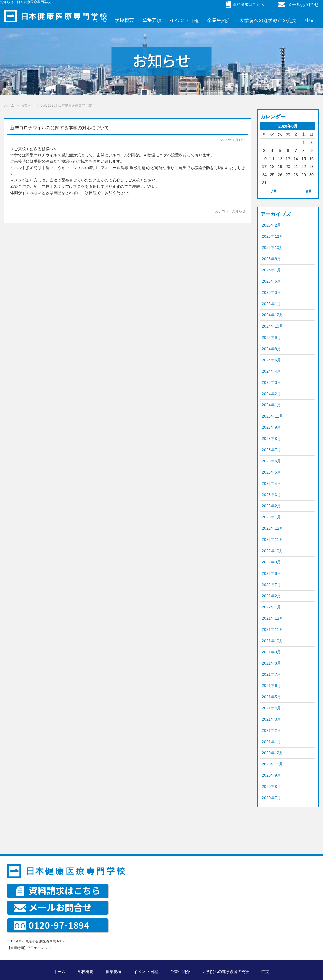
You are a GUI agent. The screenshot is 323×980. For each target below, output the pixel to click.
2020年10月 (272, 764)
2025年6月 (271, 281)
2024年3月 (271, 382)
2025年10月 (272, 248)
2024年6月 (271, 360)
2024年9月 (271, 338)
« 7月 (272, 191)
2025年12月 (272, 236)
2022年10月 (272, 551)
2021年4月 (271, 708)
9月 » (311, 191)
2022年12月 (272, 528)
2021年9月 (271, 652)
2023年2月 (271, 506)
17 (264, 167)
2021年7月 (271, 674)
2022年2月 (271, 596)
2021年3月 (271, 719)
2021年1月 (271, 742)
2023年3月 (271, 495)
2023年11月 (272, 416)
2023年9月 (271, 427)
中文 (310, 20)
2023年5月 (271, 472)
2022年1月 (271, 607)
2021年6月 (271, 686)
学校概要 (124, 20)
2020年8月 (271, 787)
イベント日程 (184, 20)
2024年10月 (272, 326)
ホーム (99, 20)
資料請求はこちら (58, 890)
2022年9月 (271, 562)
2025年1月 (271, 304)
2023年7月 (271, 450)
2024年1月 (271, 405)
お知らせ (239, 211)
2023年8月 (271, 439)
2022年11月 (272, 539)
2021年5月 (271, 697)
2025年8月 (271, 259)
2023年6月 (271, 461)
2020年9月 (271, 775)
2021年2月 (271, 730)
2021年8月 (271, 663)
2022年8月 (271, 573)
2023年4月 (271, 483)
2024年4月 (271, 371)
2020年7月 (271, 798)
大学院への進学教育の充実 (268, 20)
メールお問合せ (298, 5)
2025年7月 (271, 270)
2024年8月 (271, 349)
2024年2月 (271, 394)
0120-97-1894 (52, 925)
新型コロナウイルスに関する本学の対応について (60, 128)
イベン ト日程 (146, 972)
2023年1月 (271, 517)
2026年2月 (271, 225)
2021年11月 (272, 629)
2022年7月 (271, 585)
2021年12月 (272, 618)
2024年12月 (272, 315)
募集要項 (152, 20)
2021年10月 (272, 641)
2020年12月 (272, 753)
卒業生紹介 (219, 20)
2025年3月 (271, 292)
